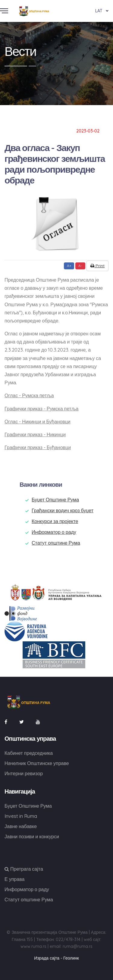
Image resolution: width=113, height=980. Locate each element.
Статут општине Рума (56, 543)
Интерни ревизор (24, 773)
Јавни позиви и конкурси (32, 836)
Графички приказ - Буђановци (38, 447)
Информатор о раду (54, 532)
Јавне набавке (21, 826)
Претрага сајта (24, 869)
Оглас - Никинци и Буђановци (38, 422)
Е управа (14, 879)
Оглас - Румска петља (29, 395)
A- (80, 266)
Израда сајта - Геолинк (56, 958)
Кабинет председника (29, 753)
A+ (69, 266)
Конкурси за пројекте (55, 521)
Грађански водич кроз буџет (63, 510)
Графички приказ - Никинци (35, 434)
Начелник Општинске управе (37, 763)
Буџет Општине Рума (55, 500)
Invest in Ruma (21, 816)
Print (97, 266)
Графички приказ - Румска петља (41, 409)
